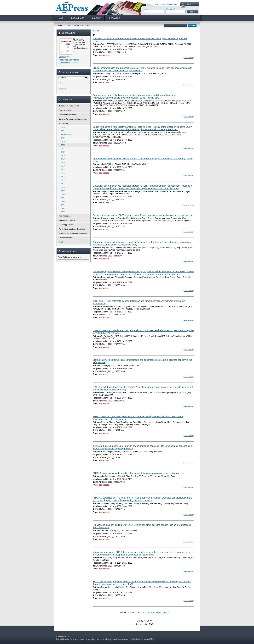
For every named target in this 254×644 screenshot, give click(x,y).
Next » (159, 613)
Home (60, 25)
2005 (62, 205)
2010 (62, 187)
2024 (62, 138)
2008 (62, 194)
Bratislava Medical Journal (69, 106)
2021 (62, 148)
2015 (62, 170)
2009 (62, 191)
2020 (62, 152)
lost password (172, 4)
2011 (62, 184)
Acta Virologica (65, 216)
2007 (62, 198)
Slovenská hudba (65, 238)
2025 (62, 131)
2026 (62, 127)
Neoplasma (79, 25)
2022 (62, 145)
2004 (62, 208)
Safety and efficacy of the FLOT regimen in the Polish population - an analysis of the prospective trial (143, 215)
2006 (62, 201)
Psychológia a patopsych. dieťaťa (72, 229)
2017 (62, 166)
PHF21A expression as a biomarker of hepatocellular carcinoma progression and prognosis (138, 473)
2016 (62, 162)
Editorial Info (64, 57)
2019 (62, 155)
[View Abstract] (189, 58)
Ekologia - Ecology (66, 110)
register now (160, 4)
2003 (62, 212)
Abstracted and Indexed (69, 60)
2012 (62, 180)
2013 (62, 177)
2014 (62, 173)
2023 (62, 141)
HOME (68, 25)
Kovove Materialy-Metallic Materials (73, 233)
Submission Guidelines (69, 63)
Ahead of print (65, 134)
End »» (166, 613)
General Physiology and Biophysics (73, 119)
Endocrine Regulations (68, 115)
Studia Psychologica (67, 220)
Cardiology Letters (66, 225)
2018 (62, 159)
